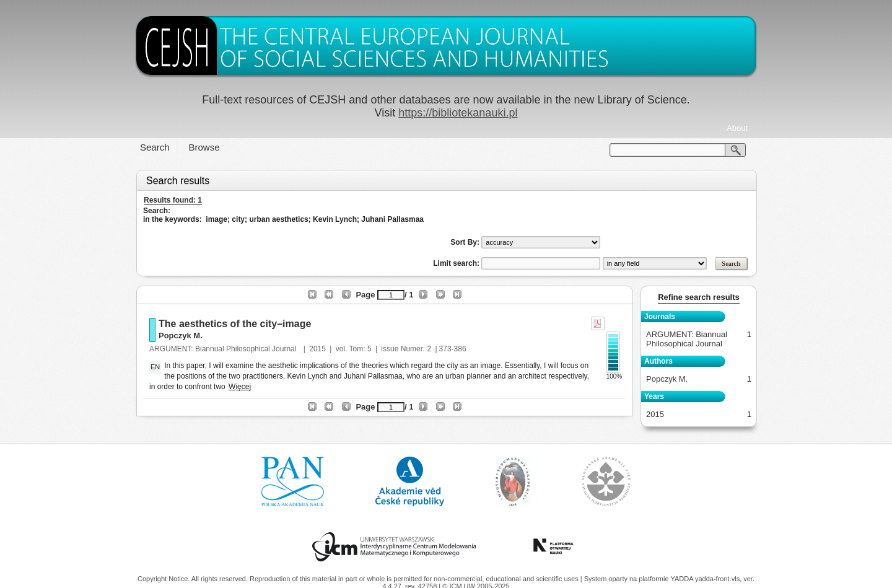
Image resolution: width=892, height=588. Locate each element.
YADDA (683, 579)
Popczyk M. (181, 336)
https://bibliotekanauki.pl (458, 113)
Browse (204, 147)
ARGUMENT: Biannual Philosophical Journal (224, 349)
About (737, 128)
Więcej (240, 387)
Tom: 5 (361, 349)
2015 (317, 349)
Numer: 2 (416, 349)
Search (155, 147)
